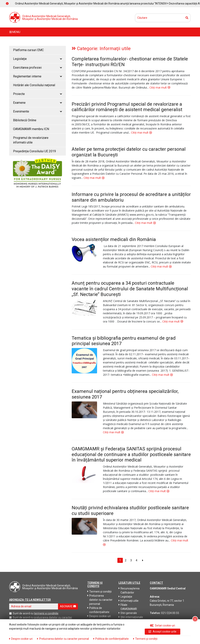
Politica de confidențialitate (98, 610)
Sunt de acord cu (23, 613)
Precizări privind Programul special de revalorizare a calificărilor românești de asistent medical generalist (127, 107)
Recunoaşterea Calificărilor (129, 590)
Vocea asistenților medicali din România (114, 239)
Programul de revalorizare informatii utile (31, 140)
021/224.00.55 (170, 613)
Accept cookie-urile (162, 632)
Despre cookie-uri (99, 616)
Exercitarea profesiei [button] (37, 68)
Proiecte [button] (37, 94)
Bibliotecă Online (25, 120)
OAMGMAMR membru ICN (31, 129)
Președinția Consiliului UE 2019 (34, 151)
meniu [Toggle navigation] (15, 32)
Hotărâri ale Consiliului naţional (34, 85)
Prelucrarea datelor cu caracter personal (100, 600)
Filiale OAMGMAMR (128, 607)
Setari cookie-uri (163, 625)
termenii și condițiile (46, 613)
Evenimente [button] (37, 111)
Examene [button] (37, 103)
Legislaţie (125, 597)
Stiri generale (128, 613)
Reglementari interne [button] (37, 76)
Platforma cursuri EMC (28, 50)
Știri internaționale (131, 617)
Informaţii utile (129, 601)
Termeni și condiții (99, 592)
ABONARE (68, 606)
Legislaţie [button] (37, 59)
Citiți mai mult (160, 87)
